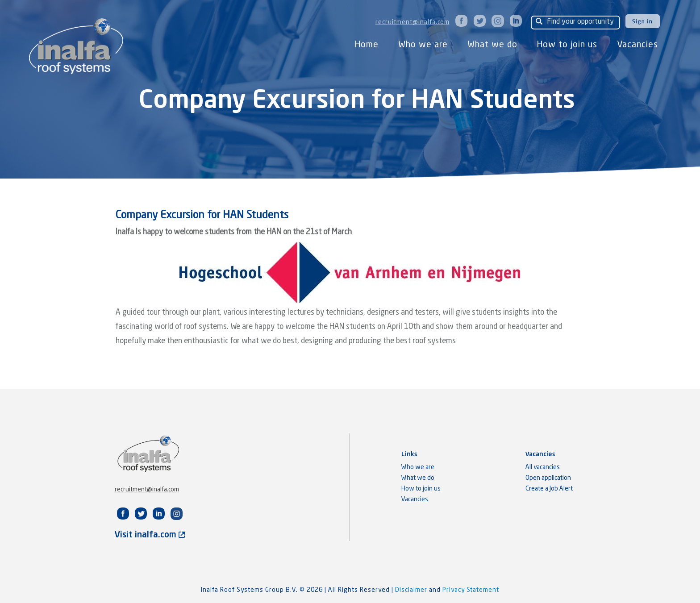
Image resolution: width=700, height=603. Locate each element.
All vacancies (543, 467)
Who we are (423, 45)
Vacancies (637, 45)
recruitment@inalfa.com (412, 22)
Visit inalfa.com (150, 535)
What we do (492, 45)
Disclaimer (412, 590)
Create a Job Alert (549, 489)
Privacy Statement (471, 590)
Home (367, 45)
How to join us (567, 45)
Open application (548, 478)
